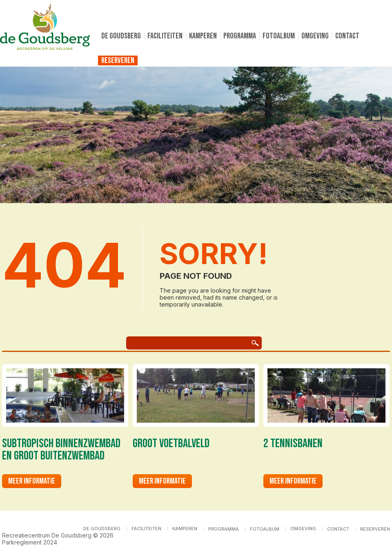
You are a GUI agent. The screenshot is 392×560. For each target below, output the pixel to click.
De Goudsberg (121, 36)
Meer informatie (32, 481)
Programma (240, 36)
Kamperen (203, 36)
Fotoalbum (279, 36)
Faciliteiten (165, 36)
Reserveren (118, 60)
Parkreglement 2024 (30, 542)
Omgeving (315, 36)
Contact (347, 36)
